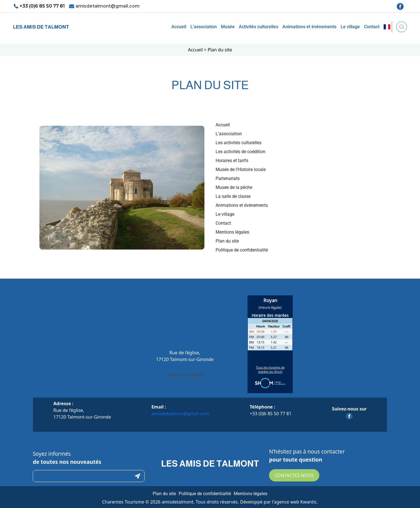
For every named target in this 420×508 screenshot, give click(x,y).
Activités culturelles (259, 27)
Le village (350, 27)
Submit (138, 476)
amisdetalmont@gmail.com (108, 6)
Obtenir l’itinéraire (185, 375)
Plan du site (164, 494)
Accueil (179, 27)
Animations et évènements (309, 27)
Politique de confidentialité (205, 494)
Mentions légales (251, 494)
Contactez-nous (294, 475)
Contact (372, 27)
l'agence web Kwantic (294, 502)
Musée (228, 27)
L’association (204, 27)
